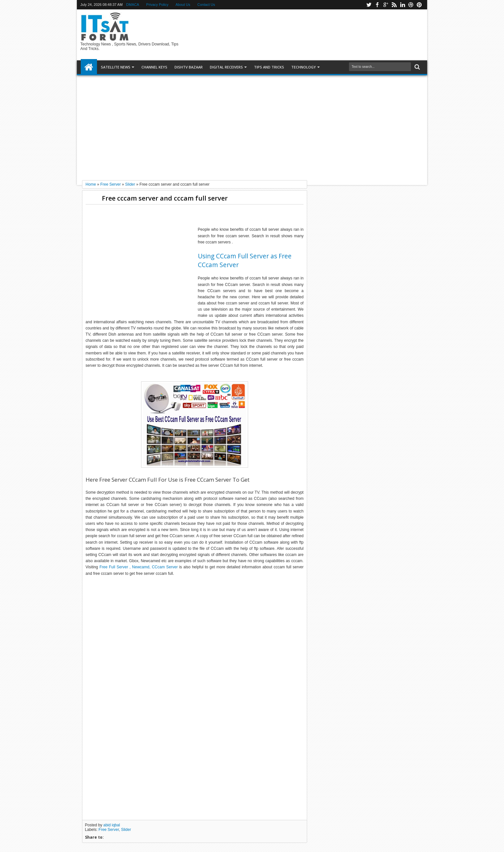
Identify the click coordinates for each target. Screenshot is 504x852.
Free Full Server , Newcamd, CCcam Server (139, 567)
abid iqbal (112, 825)
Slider (126, 830)
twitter (369, 5)
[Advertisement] (252, 125)
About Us (183, 5)
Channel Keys (154, 67)
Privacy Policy (157, 5)
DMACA (133, 5)
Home (89, 67)
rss (394, 5)
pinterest (419, 5)
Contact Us (206, 5)
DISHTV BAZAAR (189, 67)
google (386, 5)
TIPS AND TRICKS (269, 67)
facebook (377, 5)
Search (417, 67)
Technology (304, 67)
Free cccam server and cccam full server (165, 198)
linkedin (402, 5)
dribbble (411, 5)
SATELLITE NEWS (116, 67)
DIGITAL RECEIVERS (226, 67)
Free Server (109, 830)
